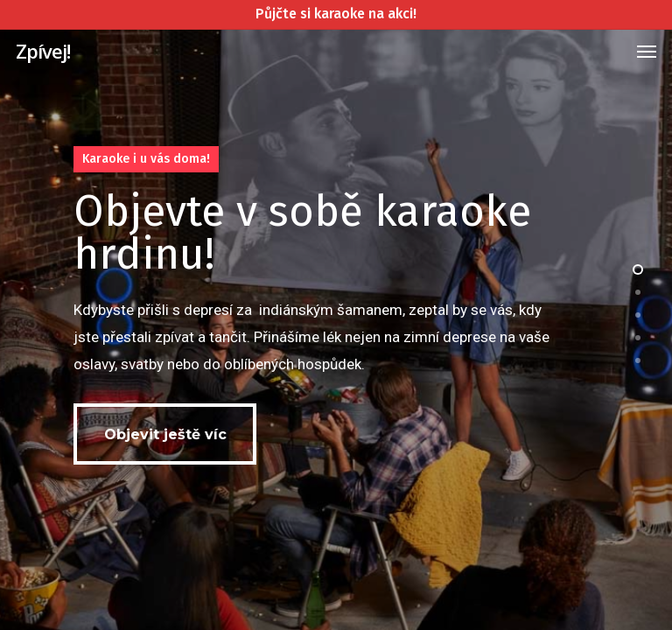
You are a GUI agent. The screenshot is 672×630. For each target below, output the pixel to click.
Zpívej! (43, 51)
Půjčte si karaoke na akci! (336, 14)
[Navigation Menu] (647, 51)
